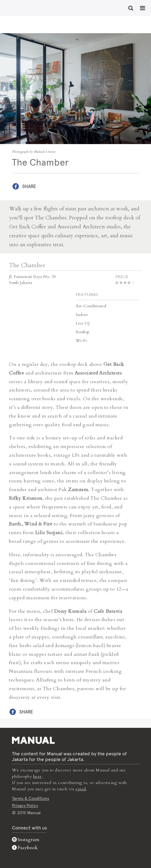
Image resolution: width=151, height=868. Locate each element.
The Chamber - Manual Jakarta (24, 7)
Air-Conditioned (91, 306)
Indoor (82, 315)
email (81, 789)
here (38, 776)
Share (29, 186)
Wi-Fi (81, 341)
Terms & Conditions (30, 798)
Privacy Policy (25, 806)
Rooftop (83, 332)
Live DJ (83, 323)
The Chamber (27, 265)
